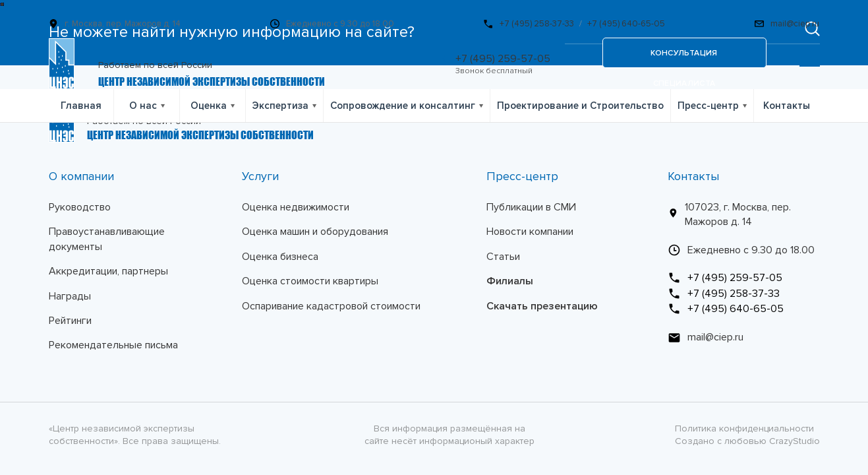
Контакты (787, 106)
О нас (143, 106)
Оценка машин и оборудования (315, 232)
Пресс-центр (708, 106)
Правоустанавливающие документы (107, 239)
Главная (81, 106)
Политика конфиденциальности (744, 428)
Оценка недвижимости (296, 207)
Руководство (80, 207)
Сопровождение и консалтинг (403, 106)
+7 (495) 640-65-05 (626, 24)
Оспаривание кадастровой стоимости (331, 306)
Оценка (209, 106)
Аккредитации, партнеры (108, 271)
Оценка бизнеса (280, 257)
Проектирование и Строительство (580, 106)
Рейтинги (70, 321)
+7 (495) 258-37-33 (537, 24)
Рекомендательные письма (113, 345)
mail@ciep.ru (795, 24)
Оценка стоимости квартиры (310, 281)
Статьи (503, 257)
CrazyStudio (795, 441)
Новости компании (530, 232)
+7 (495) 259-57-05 (503, 59)
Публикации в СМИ (531, 207)
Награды (70, 296)
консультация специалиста (684, 58)
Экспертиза (280, 106)
